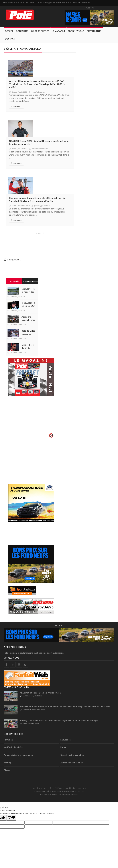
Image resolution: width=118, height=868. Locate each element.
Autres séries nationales (72, 763)
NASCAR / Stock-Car (14, 747)
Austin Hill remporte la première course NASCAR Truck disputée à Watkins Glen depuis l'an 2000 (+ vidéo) (37, 84)
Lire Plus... (17, 106)
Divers (7, 770)
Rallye (63, 747)
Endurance (66, 740)
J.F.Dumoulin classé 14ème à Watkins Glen (40, 693)
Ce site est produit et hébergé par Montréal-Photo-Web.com (59, 791)
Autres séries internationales (18, 755)
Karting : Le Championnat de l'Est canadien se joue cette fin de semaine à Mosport (60, 720)
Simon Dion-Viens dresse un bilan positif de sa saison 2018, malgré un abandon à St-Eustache (65, 707)
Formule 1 (9, 740)
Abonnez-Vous (76, 31)
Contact (10, 39)
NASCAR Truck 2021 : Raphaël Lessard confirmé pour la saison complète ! (39, 142)
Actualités (22, 31)
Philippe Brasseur (41, 149)
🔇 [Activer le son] (51, 435)
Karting (7, 763)
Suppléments (94, 31)
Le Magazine (59, 31)
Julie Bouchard (40, 92)
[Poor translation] (11, 818)
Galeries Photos (40, 31)
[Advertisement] (40, 243)
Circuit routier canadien (72, 755)
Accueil (9, 31)
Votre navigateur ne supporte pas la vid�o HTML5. (31, 419)
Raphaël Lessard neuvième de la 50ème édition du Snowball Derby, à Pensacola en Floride (37, 199)
